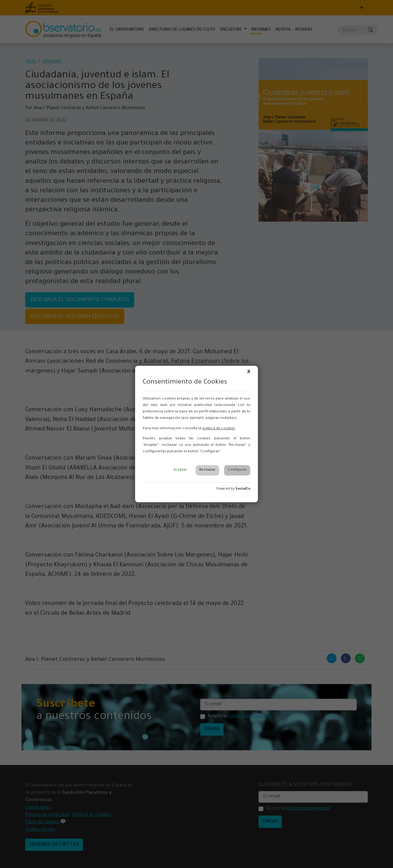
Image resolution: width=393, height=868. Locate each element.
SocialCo (243, 489)
